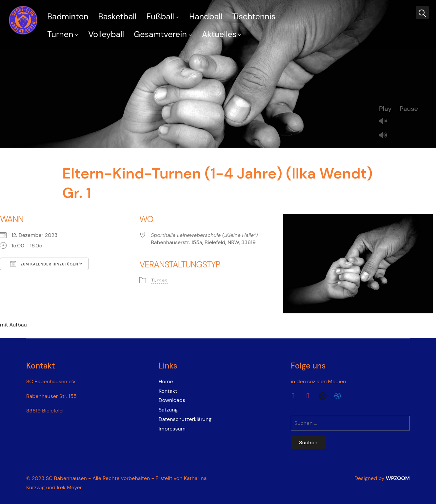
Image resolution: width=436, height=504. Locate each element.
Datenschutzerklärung (185, 419)
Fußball (160, 17)
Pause (409, 109)
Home (166, 381)
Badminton (68, 17)
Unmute (386, 122)
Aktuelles (219, 34)
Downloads (172, 400)
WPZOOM (398, 478)
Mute (386, 136)
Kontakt (168, 391)
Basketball (118, 17)
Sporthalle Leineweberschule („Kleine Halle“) (204, 235)
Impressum (172, 429)
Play (385, 109)
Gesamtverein (160, 34)
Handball (206, 17)
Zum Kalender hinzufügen (44, 264)
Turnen (60, 34)
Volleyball (106, 34)
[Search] (422, 12)
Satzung (168, 410)
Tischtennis (254, 17)
